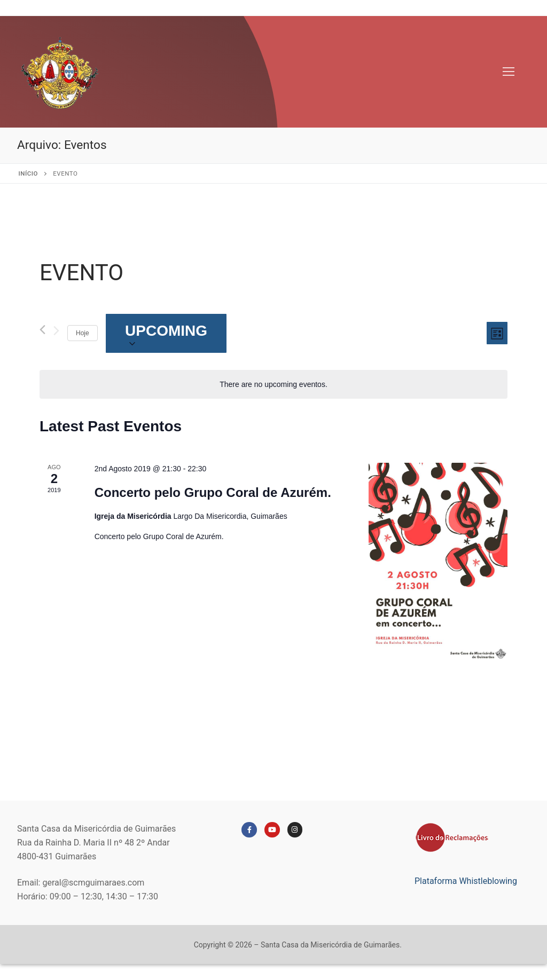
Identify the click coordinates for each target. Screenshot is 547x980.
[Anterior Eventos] (42, 330)
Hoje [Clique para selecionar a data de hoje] (83, 333)
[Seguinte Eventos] (56, 333)
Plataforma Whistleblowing (466, 881)
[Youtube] (272, 830)
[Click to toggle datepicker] (166, 333)
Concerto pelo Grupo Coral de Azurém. (213, 492)
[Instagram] (295, 830)
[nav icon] (509, 72)
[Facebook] (249, 830)
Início (28, 173)
